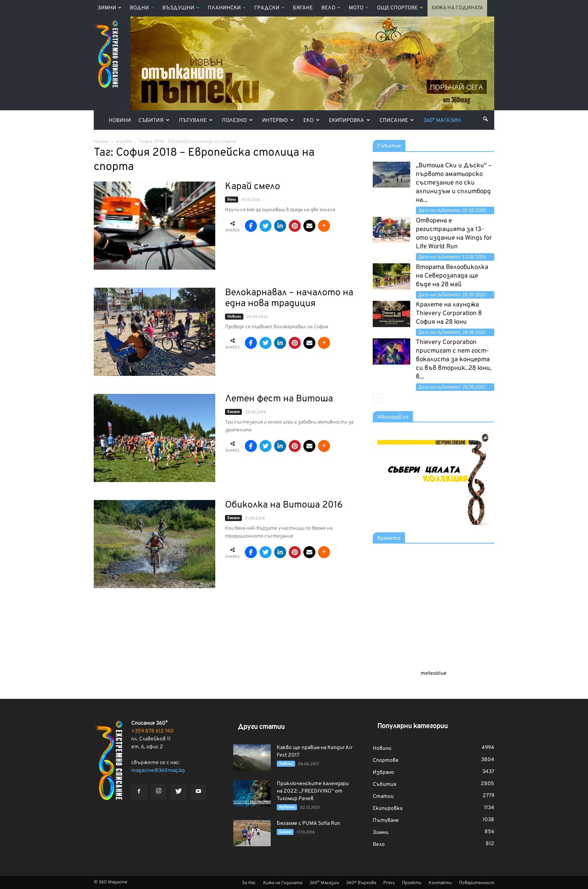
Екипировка (349, 121)
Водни (142, 8)
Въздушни (181, 8)
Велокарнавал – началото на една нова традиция (289, 298)
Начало (101, 142)
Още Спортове (400, 8)
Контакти (440, 883)
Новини (120, 121)
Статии (383, 797)
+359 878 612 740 (152, 731)
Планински (227, 8)
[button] (485, 119)
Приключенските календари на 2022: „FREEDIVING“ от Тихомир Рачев (313, 791)
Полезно (237, 121)
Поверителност (477, 883)
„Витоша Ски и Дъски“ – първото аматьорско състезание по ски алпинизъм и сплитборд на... (454, 183)
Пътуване (196, 121)
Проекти (412, 883)
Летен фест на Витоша (279, 399)
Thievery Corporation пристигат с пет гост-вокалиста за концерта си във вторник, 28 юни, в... (454, 360)
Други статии (261, 727)
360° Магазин (442, 121)
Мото (358, 8)
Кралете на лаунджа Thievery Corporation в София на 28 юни (449, 314)
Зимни (109, 8)
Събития (154, 121)
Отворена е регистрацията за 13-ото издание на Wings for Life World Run (454, 234)
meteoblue (434, 674)
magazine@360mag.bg (158, 771)
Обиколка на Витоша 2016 (284, 505)
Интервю (278, 121)
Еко (311, 121)
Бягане (303, 8)
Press (389, 883)
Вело (331, 8)
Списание (397, 121)
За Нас (249, 883)
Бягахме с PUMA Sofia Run (308, 824)
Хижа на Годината (457, 8)
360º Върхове (361, 883)
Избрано (287, 807)
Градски (269, 8)
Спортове (386, 761)
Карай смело (253, 187)
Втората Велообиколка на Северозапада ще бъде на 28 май (452, 276)
